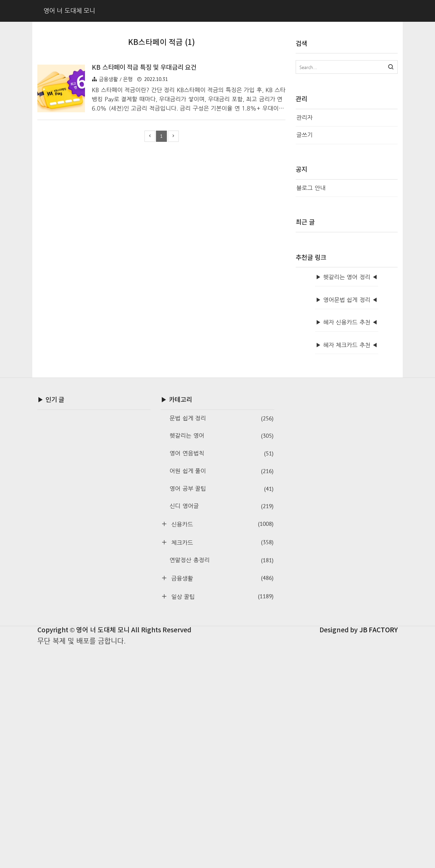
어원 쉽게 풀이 (221, 692)
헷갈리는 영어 (221, 656)
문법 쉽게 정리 (221, 639)
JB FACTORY (379, 851)
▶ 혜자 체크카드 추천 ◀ (347, 565)
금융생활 (221, 798)
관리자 (304, 118)
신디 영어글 (221, 727)
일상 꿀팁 (221, 817)
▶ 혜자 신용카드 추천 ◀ (347, 543)
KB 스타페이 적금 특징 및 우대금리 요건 (144, 173)
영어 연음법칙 (221, 674)
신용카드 (221, 744)
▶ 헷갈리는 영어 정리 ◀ (347, 497)
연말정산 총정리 (221, 781)
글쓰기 (304, 135)
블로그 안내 (311, 188)
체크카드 (221, 763)
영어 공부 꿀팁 (221, 709)
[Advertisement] (161, 111)
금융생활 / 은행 (116, 185)
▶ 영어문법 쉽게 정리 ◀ (347, 520)
